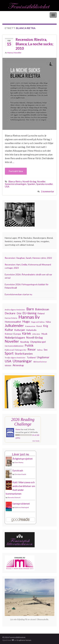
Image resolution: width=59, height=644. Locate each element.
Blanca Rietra (15, 182)
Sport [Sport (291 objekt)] (9, 353)
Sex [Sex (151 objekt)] (46, 350)
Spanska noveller (45, 184)
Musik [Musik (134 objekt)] (44, 334)
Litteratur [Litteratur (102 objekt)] (36, 334)
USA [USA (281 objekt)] (8, 361)
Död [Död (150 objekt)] (19, 313)
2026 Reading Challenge (23, 422)
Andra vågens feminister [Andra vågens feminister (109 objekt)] (15, 310)
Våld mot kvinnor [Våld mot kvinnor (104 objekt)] (40, 362)
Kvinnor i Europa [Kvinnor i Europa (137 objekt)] (13, 334)
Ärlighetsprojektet (22, 459)
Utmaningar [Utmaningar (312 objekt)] (22, 361)
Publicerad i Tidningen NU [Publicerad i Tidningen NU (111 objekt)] (15, 350)
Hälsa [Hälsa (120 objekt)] (48, 322)
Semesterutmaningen (16, 184)
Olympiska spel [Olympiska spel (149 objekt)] (38, 342)
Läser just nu (20, 454)
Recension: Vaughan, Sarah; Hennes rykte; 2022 (28, 258)
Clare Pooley (19, 462)
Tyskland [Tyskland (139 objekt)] (31, 357)
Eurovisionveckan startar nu (18, 294)
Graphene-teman (24, 640)
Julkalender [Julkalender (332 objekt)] (14, 325)
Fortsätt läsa (16, 171)
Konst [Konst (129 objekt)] (39, 326)
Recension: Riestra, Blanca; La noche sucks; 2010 (34, 44)
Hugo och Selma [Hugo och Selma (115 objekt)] (38, 322)
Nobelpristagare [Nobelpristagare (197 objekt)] (15, 337)
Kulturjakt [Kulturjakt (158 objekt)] (20, 330)
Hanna (10, 53)
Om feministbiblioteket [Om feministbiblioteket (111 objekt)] (14, 346)
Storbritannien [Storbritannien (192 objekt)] (24, 354)
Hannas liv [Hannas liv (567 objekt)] (29, 317)
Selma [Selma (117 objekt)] (40, 350)
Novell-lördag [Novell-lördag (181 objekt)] (35, 338)
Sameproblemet (21, 504)
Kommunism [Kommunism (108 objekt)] (30, 326)
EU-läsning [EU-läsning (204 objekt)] (29, 313)
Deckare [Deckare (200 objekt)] (10, 313)
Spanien (31, 184)
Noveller (18, 53)
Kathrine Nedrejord (22, 507)
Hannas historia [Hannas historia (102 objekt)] (11, 318)
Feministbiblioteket (13, 15)
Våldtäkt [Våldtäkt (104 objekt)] (8, 365)
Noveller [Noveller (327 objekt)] (12, 341)
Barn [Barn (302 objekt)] (30, 309)
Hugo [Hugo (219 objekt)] (26, 322)
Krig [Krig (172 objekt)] (46, 326)
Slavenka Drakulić (14, 497)
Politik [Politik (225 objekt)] (29, 346)
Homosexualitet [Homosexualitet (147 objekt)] (13, 322)
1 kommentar (48, 191)
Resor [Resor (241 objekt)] (32, 349)
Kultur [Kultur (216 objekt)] (9, 330)
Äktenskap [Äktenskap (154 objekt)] (18, 365)
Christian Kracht (20, 474)
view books (36, 441)
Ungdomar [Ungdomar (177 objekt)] (43, 357)
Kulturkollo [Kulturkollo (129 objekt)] (31, 330)
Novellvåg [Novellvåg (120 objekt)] (25, 342)
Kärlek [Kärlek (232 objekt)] (27, 334)
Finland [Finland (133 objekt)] (41, 313)
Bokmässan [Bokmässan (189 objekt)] (42, 309)
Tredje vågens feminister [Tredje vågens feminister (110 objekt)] (15, 357)
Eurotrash (18, 470)
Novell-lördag (29, 182)
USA (7, 187)
